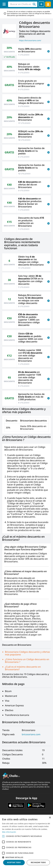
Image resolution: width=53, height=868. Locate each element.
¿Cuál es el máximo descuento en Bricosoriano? (23, 668)
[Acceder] (48, 4)
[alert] (26, 841)
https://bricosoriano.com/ (30, 40)
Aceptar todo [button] (14, 862)
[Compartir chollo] (41, 4)
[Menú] (4, 4)
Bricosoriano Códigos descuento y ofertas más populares (27, 653)
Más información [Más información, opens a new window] (9, 832)
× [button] (50, 818)
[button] (26, 857)
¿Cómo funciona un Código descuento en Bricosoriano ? (27, 661)
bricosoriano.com (31, 734)
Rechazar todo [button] (38, 862)
